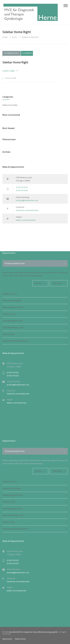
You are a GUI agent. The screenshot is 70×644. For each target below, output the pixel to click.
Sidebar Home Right (15, 62)
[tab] (35, 263)
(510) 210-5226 (22, 190)
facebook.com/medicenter (27, 210)
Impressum (7, 639)
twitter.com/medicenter (26, 220)
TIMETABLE (57, 283)
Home (5, 37)
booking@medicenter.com (27, 200)
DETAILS (39, 283)
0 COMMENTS (27, 53)
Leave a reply (8, 71)
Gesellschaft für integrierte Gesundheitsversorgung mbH (34, 632)
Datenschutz (20, 639)
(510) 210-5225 (22, 187)
